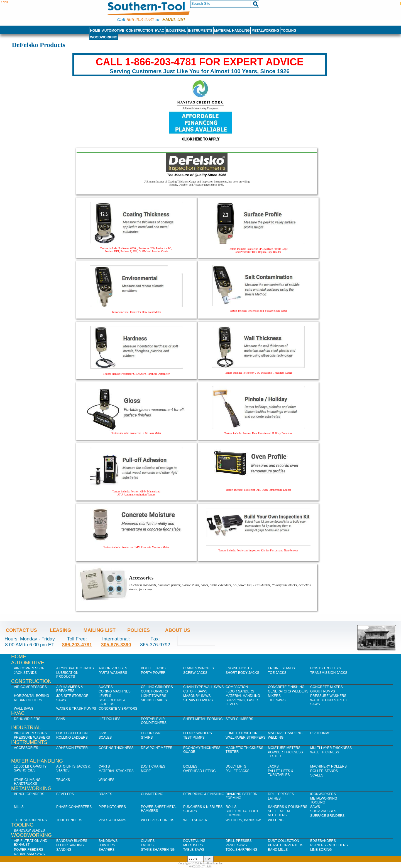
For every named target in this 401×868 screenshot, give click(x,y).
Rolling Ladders (72, 738)
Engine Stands (281, 668)
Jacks (273, 766)
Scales (105, 738)
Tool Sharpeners (30, 820)
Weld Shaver (195, 820)
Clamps (148, 841)
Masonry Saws (197, 696)
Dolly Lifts (236, 766)
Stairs (147, 738)
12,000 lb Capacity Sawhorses (30, 768)
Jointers (107, 845)
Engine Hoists (239, 668)
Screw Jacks (195, 673)
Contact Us (21, 630)
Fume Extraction (242, 733)
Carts (104, 766)
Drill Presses (281, 794)
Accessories (26, 748)
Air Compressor (29, 668)
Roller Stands (324, 771)
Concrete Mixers (327, 687)
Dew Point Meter (157, 748)
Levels (105, 696)
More (146, 771)
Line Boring (321, 850)
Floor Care (152, 733)
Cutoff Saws (195, 691)
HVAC (159, 31)
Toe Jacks (277, 673)
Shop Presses (323, 811)
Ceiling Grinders (157, 687)
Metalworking (265, 31)
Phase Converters (74, 807)
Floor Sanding (70, 845)
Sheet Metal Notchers (279, 813)
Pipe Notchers (112, 807)
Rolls (231, 807)
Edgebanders (323, 841)
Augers (106, 687)
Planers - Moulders (329, 845)
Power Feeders (29, 850)
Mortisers (193, 845)
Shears (190, 811)
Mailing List (100, 630)
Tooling (288, 31)
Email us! (174, 20)
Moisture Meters (284, 748)
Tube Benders (69, 820)
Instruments (200, 31)
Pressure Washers (328, 696)
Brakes (105, 794)
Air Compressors (30, 687)
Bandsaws (108, 841)
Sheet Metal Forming (203, 719)
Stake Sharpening (158, 850)
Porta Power (153, 673)
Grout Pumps (323, 691)
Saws (61, 700)
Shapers (107, 850)
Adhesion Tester (72, 748)
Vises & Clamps (112, 820)
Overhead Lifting (200, 771)
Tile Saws (277, 700)
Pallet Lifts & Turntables (281, 773)
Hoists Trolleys (326, 668)
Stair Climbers (239, 719)
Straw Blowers (198, 700)
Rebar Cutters (28, 700)
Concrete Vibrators (118, 709)
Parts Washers (113, 673)
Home (95, 31)
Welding (276, 738)
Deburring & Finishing (204, 794)
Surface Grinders (327, 816)
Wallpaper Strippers (245, 738)
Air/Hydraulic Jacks (75, 668)
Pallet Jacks (238, 771)
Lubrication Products (67, 675)
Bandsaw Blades (29, 830)
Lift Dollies (109, 719)
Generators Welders (288, 691)
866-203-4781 (140, 20)
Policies (139, 630)
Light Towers (154, 696)
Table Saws (194, 850)
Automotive (113, 31)
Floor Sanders (240, 691)
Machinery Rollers (328, 766)
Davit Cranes (153, 766)
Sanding (64, 850)
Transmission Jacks (329, 673)
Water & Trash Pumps (76, 709)
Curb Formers (154, 691)
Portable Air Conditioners (154, 721)
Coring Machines (115, 691)
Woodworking (104, 37)
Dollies (190, 766)
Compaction (237, 687)
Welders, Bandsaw (243, 820)
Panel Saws (236, 845)
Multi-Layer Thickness (331, 748)
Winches (107, 780)
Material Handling (232, 31)
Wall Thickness (325, 752)
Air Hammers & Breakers (70, 689)
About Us (178, 630)
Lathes (274, 798)
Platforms (320, 733)
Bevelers (65, 794)
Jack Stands (25, 673)
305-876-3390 (116, 645)
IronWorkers (323, 794)
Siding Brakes (154, 700)
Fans (61, 719)
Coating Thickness (116, 748)
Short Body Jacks (242, 673)
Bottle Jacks (153, 668)
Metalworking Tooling (324, 800)
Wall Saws (24, 709)
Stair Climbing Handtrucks (27, 782)
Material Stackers (116, 771)
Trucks (63, 780)
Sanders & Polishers (288, 807)
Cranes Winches (199, 668)
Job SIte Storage (72, 696)
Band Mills (278, 850)
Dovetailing (194, 841)
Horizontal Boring (32, 696)
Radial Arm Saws (29, 854)
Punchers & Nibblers (203, 807)
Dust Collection (72, 733)
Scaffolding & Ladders (112, 702)
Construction (140, 31)
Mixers (274, 696)
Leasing (61, 630)
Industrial (176, 31)
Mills (19, 807)
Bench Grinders (29, 794)
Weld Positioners (158, 820)
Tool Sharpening (242, 850)
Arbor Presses (113, 668)
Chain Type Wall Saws (203, 687)
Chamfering (152, 794)
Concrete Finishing (286, 687)
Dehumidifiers (27, 719)
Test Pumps (194, 738)
